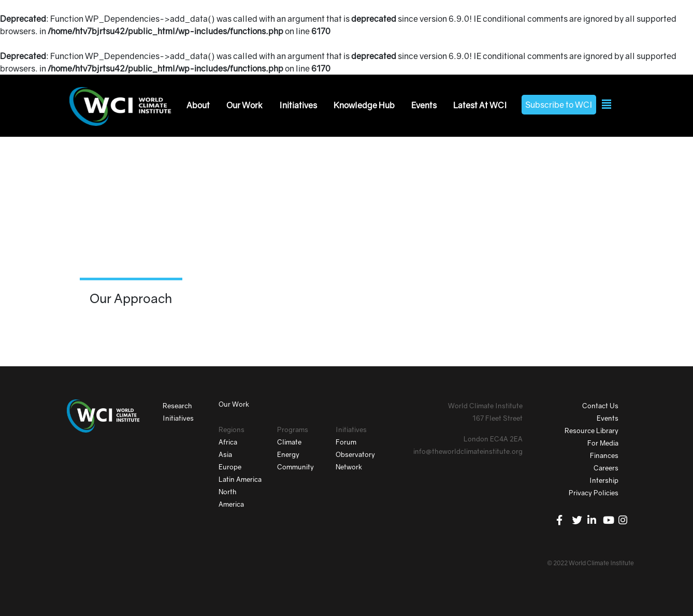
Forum (346, 442)
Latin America (240, 479)
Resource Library (591, 431)
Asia (225, 454)
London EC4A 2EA (493, 439)
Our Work (244, 105)
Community (295, 467)
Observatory (355, 454)
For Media (603, 443)
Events (424, 105)
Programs (293, 429)
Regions (232, 429)
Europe (230, 467)
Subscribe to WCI (559, 105)
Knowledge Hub (364, 105)
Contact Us (600, 406)
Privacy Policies (594, 493)
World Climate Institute (485, 406)
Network (349, 467)
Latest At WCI (480, 105)
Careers (606, 468)
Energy (288, 454)
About (198, 105)
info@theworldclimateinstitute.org (468, 451)
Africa (228, 442)
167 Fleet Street (497, 418)
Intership (604, 480)
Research (177, 406)
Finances (604, 455)
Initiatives (298, 105)
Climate (289, 442)
